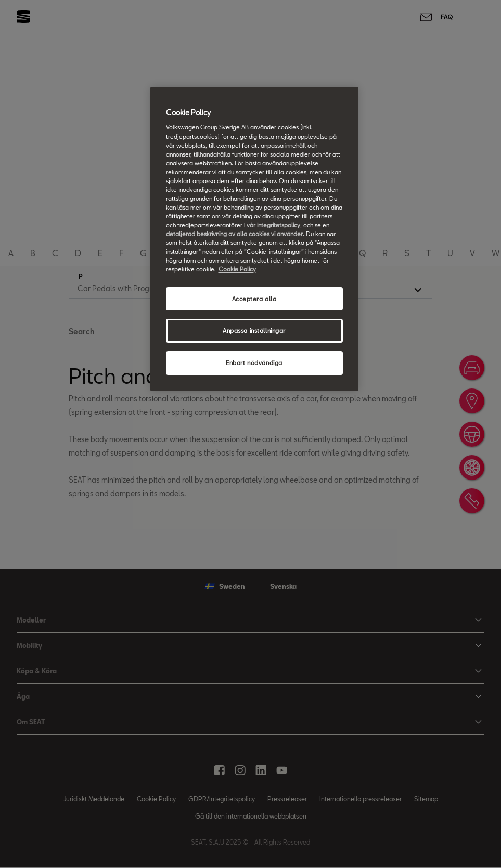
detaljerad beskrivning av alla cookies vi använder (234, 234)
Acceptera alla (254, 299)
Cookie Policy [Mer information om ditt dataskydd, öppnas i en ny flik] (237, 269)
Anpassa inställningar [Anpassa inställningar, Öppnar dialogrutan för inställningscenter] (254, 331)
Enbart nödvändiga (254, 363)
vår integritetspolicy (273, 225)
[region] (254, 239)
